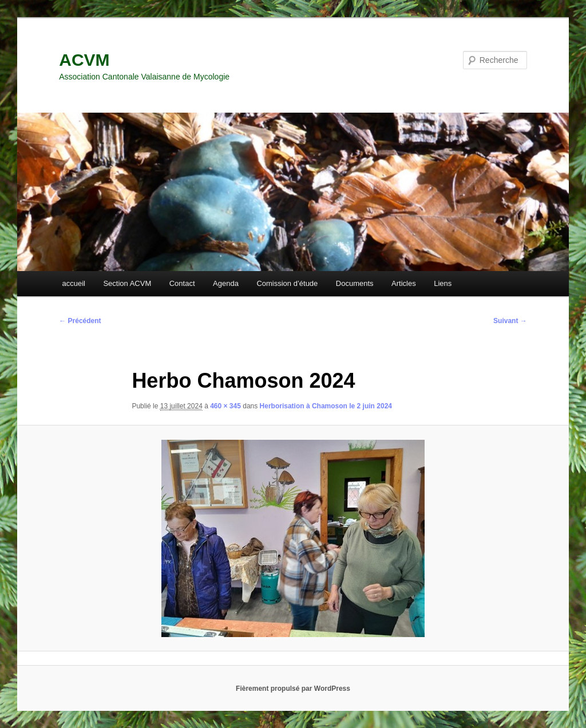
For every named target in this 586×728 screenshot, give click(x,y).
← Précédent (80, 321)
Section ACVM (127, 283)
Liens (443, 283)
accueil (73, 283)
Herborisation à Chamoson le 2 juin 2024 (326, 406)
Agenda (226, 283)
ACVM (84, 60)
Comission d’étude (287, 283)
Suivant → (510, 321)
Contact (182, 283)
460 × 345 (225, 406)
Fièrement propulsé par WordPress (293, 689)
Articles (404, 283)
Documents (355, 283)
